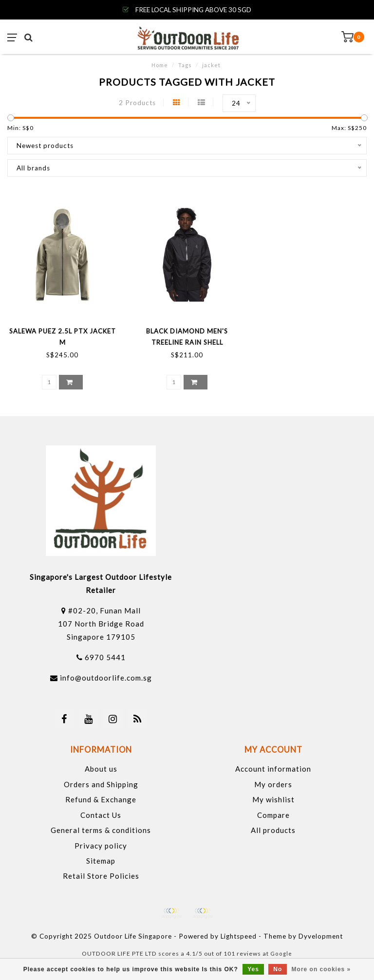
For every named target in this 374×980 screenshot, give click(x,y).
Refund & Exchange (101, 799)
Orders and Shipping (101, 784)
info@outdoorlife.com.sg (106, 678)
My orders (273, 784)
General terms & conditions (101, 830)
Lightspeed (239, 936)
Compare (273, 815)
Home (160, 65)
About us (101, 769)
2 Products (137, 103)
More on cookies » (321, 969)
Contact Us (101, 815)
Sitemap (101, 861)
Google (281, 953)
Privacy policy (101, 846)
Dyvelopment (321, 936)
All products (273, 830)
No (278, 969)
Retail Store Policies (101, 876)
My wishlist (273, 799)
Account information (273, 769)
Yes (253, 969)
